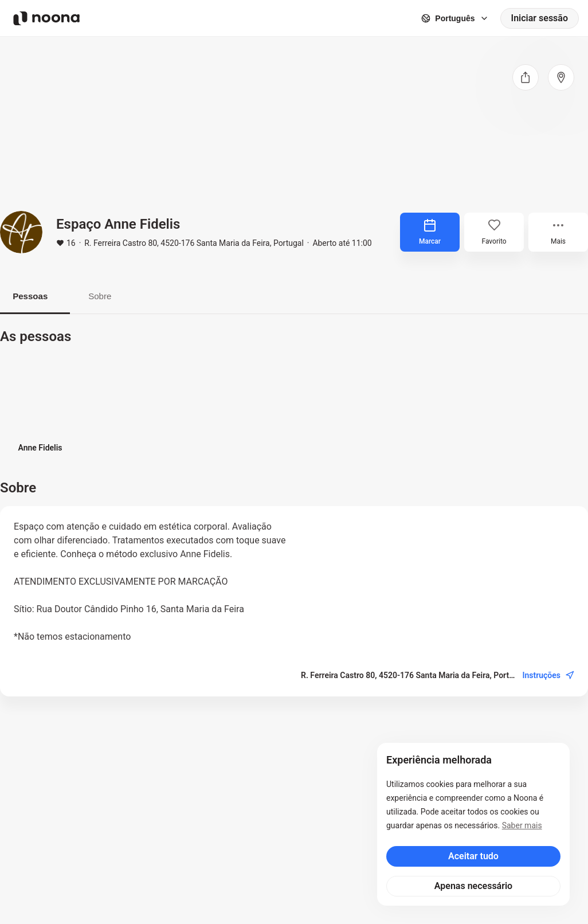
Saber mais (522, 825)
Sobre (114, 297)
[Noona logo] (46, 18)
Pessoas (35, 297)
